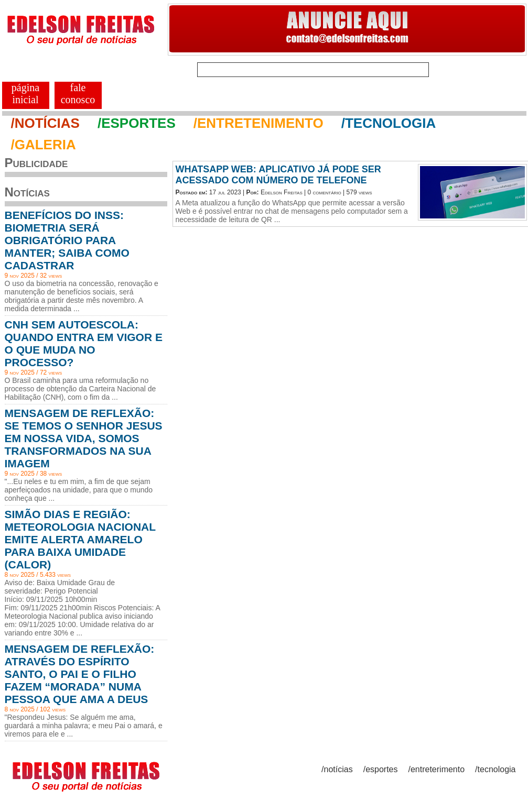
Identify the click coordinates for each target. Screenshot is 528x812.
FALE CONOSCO (78, 94)
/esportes (381, 769)
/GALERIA (44, 145)
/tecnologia (495, 769)
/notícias (337, 769)
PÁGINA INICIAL (25, 94)
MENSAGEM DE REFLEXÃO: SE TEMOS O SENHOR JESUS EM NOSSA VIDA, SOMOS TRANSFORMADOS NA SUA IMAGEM (84, 438)
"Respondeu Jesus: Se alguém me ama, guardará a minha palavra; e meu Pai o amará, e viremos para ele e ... (84, 726)
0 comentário (325, 192)
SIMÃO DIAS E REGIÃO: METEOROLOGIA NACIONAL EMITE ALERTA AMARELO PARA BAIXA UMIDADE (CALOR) (80, 539)
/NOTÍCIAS (45, 123)
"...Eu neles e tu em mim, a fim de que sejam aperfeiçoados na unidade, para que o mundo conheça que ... (79, 490)
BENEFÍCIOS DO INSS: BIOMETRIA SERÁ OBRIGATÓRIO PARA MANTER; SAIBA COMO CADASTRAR (67, 240)
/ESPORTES (137, 123)
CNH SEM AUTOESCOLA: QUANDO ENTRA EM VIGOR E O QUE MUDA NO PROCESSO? (84, 343)
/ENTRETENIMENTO (258, 123)
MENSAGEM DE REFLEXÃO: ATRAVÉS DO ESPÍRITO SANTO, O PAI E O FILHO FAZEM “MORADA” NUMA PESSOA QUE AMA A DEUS (80, 674)
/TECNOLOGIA (389, 123)
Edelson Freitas (282, 192)
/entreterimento (437, 769)
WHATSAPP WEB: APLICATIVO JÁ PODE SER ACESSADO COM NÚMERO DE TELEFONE (278, 175)
